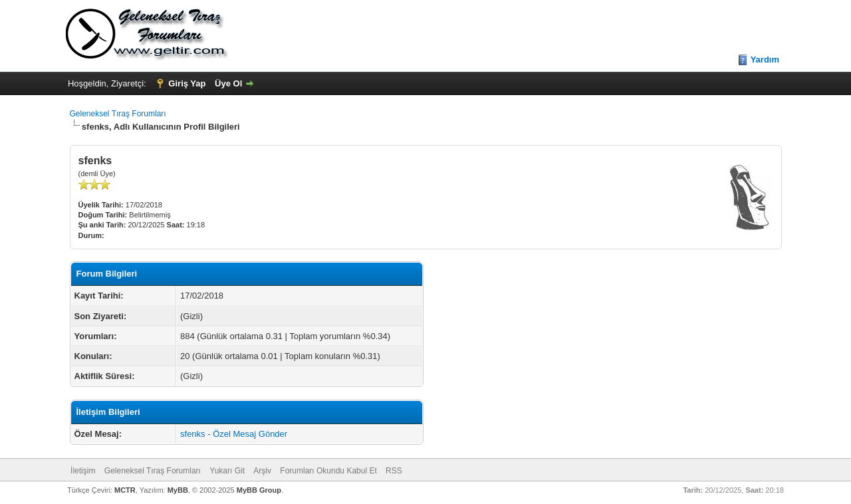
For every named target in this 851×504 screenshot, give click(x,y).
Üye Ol (228, 83)
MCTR (125, 490)
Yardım (765, 60)
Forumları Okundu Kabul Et (328, 471)
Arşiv (262, 471)
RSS (394, 471)
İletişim (83, 471)
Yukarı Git (227, 471)
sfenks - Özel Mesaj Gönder (234, 434)
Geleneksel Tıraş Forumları (118, 114)
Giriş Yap (187, 83)
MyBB (178, 490)
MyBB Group (259, 490)
